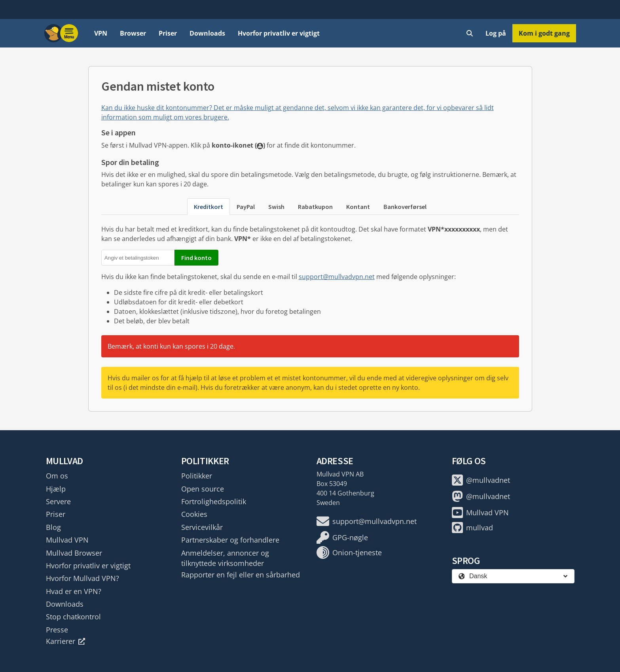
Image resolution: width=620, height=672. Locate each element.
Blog (53, 527)
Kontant (358, 207)
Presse (57, 630)
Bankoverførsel (405, 207)
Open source (203, 489)
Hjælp (56, 489)
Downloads (207, 33)
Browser (133, 33)
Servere (58, 501)
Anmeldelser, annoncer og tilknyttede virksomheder (225, 558)
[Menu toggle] (69, 33)
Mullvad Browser (74, 553)
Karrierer (66, 641)
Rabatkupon (315, 207)
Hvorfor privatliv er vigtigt (279, 33)
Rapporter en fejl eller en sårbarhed (241, 575)
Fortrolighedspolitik (214, 501)
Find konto (196, 258)
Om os (57, 476)
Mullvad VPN (67, 540)
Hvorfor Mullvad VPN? (82, 578)
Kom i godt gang (544, 33)
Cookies (194, 514)
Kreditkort (209, 207)
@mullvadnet (481, 480)
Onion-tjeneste (349, 552)
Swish (276, 207)
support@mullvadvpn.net (337, 277)
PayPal (246, 207)
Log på (496, 33)
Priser (168, 33)
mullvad (472, 528)
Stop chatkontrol (73, 617)
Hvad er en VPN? (74, 591)
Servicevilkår (202, 527)
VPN (101, 33)
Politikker (197, 476)
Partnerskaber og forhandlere (230, 540)
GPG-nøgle (342, 537)
